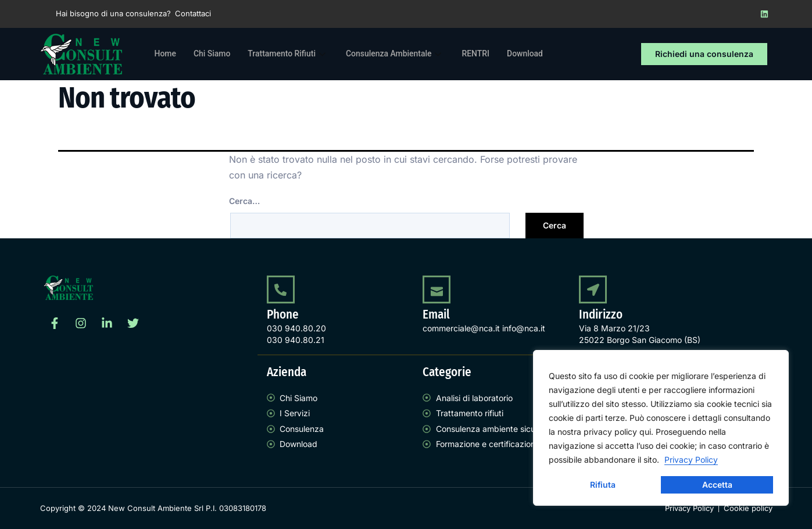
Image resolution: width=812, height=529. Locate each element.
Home (166, 54)
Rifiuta (603, 485)
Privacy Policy (691, 460)
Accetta (717, 485)
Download (544, 54)
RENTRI (493, 54)
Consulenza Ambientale (408, 54)
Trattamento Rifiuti (295, 54)
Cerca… (244, 201)
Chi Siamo (215, 54)
